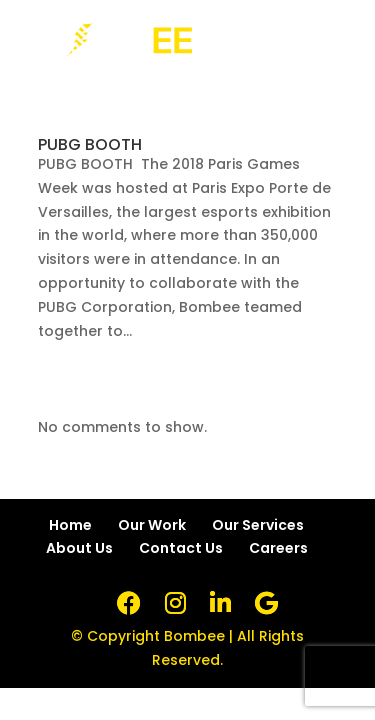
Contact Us (181, 548)
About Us (79, 548)
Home (70, 525)
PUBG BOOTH (90, 144)
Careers (278, 548)
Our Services (258, 525)
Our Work (152, 525)
